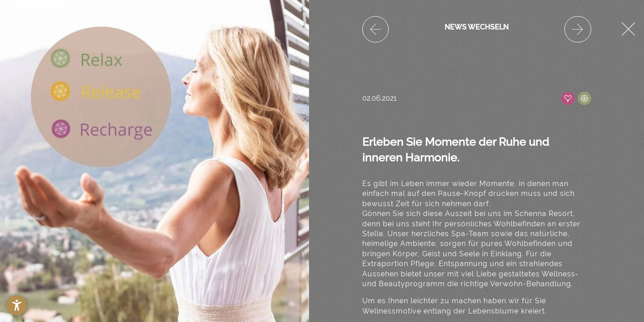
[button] (17, 305)
